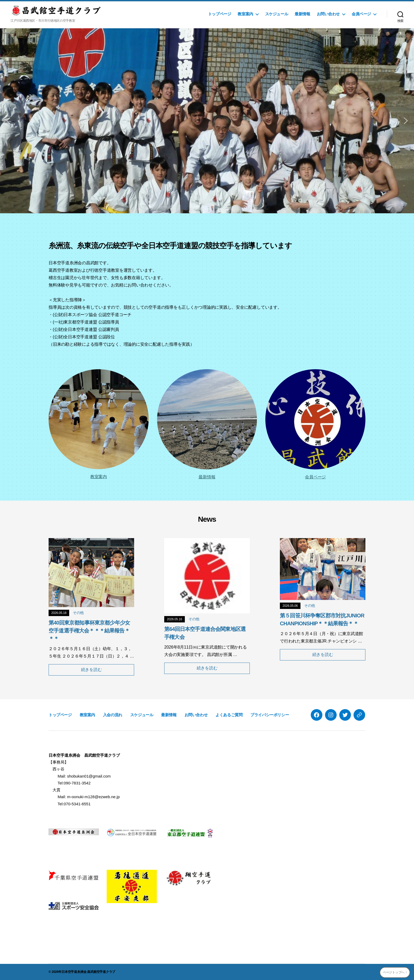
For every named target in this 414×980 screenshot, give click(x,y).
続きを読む (91, 670)
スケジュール (277, 14)
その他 (78, 613)
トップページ (220, 14)
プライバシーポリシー (270, 715)
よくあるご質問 (229, 715)
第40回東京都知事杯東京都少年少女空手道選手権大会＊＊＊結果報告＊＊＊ (89, 631)
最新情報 (302, 14)
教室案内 (245, 14)
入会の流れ (113, 715)
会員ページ (361, 14)
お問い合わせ (328, 14)
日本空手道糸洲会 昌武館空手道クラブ (88, 972)
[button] (8, 121)
